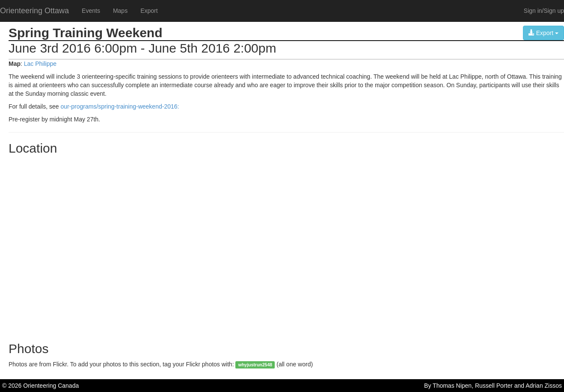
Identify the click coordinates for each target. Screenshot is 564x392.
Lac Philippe (40, 64)
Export (149, 11)
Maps (120, 11)
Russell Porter (494, 386)
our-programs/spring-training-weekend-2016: (120, 106)
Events (91, 11)
